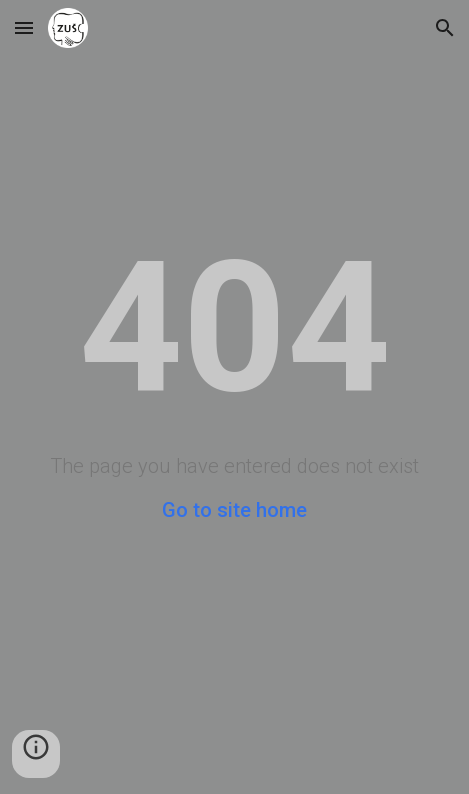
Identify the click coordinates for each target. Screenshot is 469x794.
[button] (24, 27)
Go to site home (234, 510)
